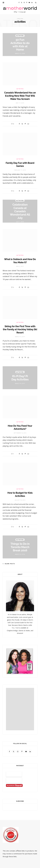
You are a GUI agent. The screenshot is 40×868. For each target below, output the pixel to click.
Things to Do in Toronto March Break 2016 (20, 547)
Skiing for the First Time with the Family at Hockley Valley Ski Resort (20, 329)
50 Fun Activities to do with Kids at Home (20, 45)
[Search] (36, 3)
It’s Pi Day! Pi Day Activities (20, 378)
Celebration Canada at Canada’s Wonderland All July (20, 211)
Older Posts (9, 564)
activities (20, 36)
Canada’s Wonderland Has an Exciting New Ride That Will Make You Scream (20, 96)
